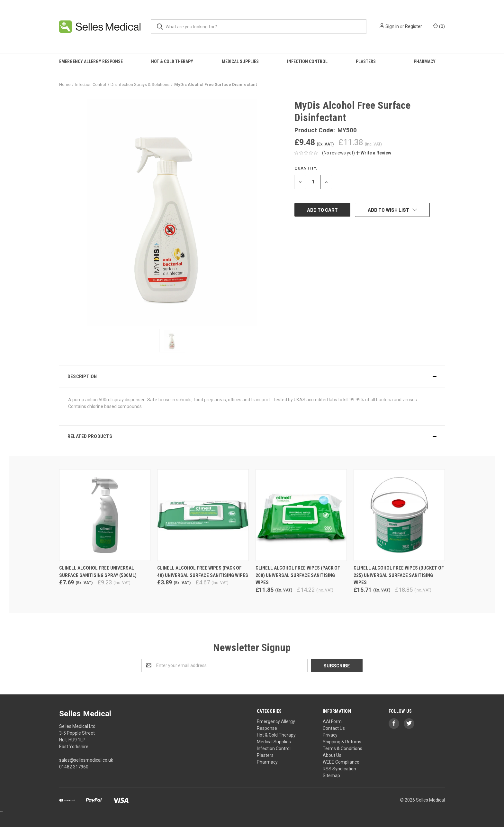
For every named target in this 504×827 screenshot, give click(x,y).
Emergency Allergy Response (91, 61)
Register (414, 26)
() (439, 26)
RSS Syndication (339, 769)
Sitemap (331, 776)
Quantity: (306, 168)
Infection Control (307, 61)
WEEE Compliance (341, 762)
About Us (332, 755)
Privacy (330, 735)
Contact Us (334, 728)
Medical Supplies (240, 61)
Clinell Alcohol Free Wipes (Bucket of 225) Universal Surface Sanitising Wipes (399, 575)
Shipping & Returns (342, 742)
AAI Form (332, 721)
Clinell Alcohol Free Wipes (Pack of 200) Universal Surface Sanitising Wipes (298, 575)
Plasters (366, 61)
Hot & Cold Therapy (172, 61)
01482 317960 (74, 767)
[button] (373, 153)
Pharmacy (425, 61)
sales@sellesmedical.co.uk (86, 760)
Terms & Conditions (342, 748)
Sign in (392, 26)
